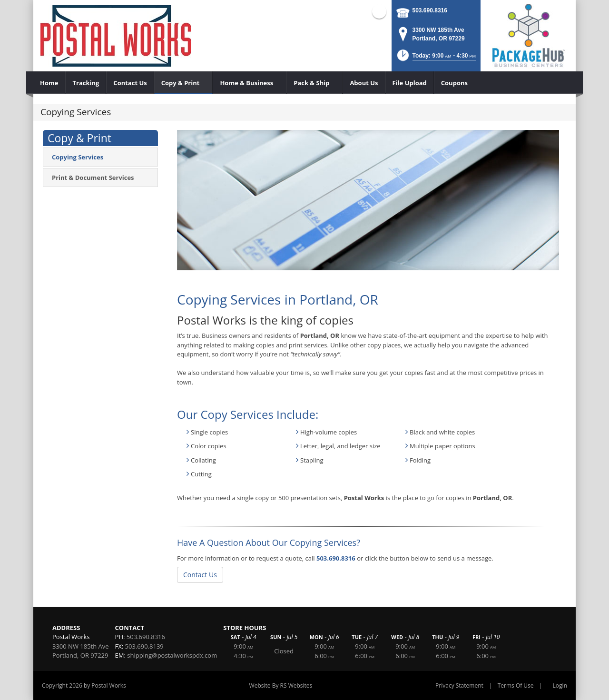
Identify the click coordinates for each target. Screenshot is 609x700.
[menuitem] (49, 83)
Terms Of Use (516, 685)
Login (560, 685)
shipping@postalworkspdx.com (172, 655)
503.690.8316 (430, 10)
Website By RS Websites (281, 685)
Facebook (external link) (379, 11)
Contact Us (200, 575)
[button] (436, 58)
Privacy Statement (459, 685)
